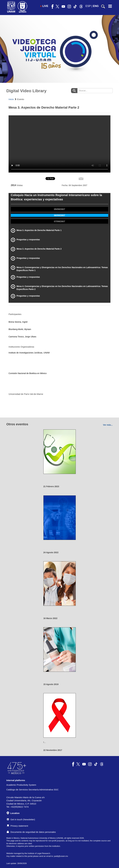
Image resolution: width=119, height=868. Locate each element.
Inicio (11, 99)
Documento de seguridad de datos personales (31, 832)
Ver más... (108, 425)
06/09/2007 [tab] (59, 215)
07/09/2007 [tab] (59, 221)
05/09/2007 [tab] (59, 209)
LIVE (44, 6)
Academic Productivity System (21, 785)
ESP (88, 6)
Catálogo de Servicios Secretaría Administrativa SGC (32, 790)
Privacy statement (17, 826)
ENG (96, 6)
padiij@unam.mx (61, 856)
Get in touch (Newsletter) (21, 819)
